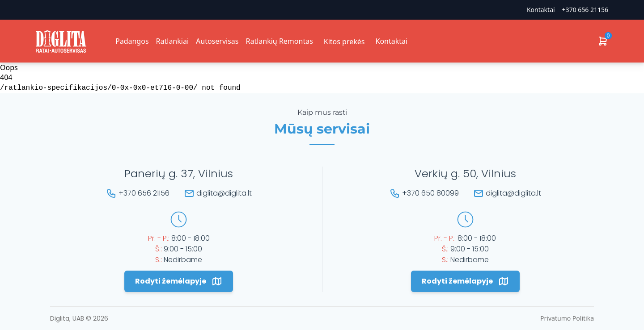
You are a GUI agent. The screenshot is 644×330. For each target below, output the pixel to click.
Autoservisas (217, 41)
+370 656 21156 (585, 10)
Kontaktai (541, 10)
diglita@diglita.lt (224, 193)
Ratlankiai (172, 41)
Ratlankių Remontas (279, 41)
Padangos (132, 41)
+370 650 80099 (430, 193)
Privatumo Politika (567, 318)
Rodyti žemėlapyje (179, 281)
